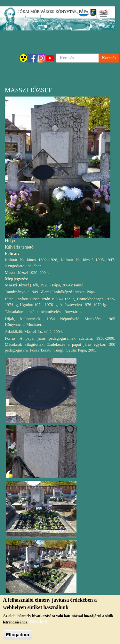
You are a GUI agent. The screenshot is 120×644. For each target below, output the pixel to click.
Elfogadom (17, 635)
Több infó (38, 622)
